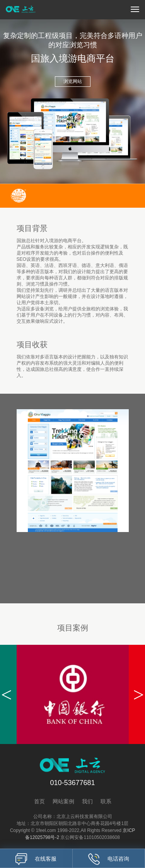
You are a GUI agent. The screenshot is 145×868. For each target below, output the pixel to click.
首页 (39, 801)
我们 (87, 801)
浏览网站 (73, 81)
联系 (106, 801)
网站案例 (63, 801)
